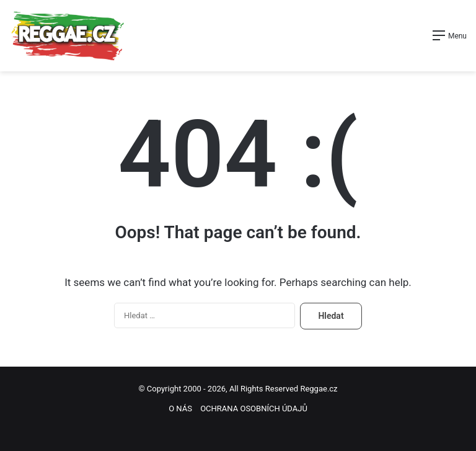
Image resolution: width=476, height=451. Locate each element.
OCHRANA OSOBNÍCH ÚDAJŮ (254, 409)
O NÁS (180, 409)
